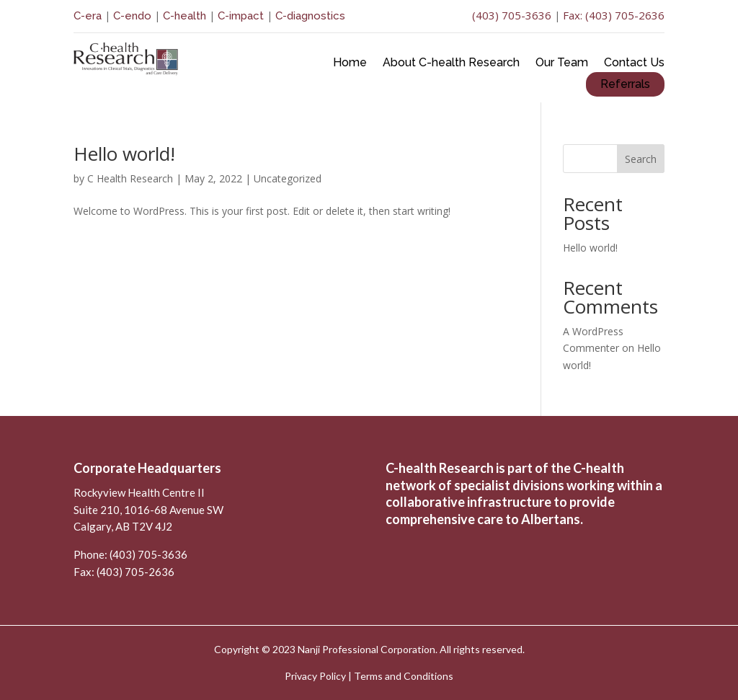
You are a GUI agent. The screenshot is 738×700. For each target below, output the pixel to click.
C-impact (241, 16)
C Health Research (130, 178)
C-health (184, 16)
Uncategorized (288, 178)
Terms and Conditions (404, 676)
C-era (89, 16)
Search (641, 159)
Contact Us (634, 63)
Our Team (562, 63)
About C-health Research (451, 63)
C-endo (131, 16)
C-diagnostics (310, 16)
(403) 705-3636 (512, 15)
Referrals (625, 84)
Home (350, 63)
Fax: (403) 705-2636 (614, 15)
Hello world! (124, 154)
